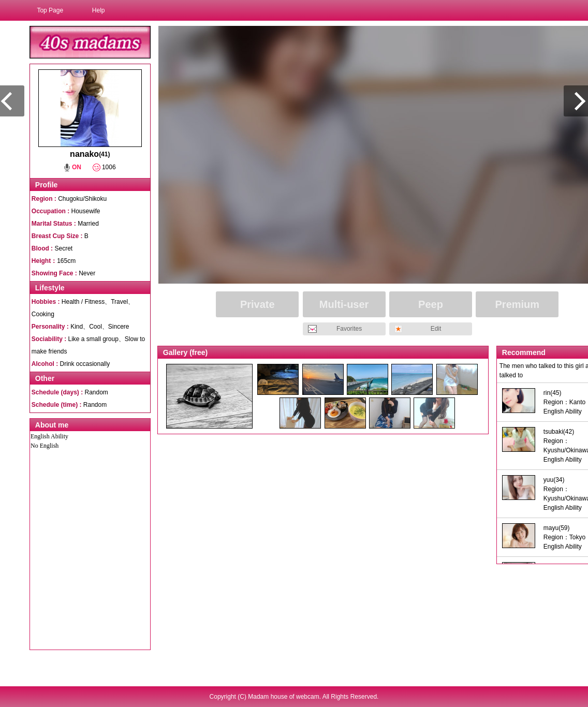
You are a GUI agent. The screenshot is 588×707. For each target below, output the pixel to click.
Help (99, 10)
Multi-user (344, 304)
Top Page (50, 10)
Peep (431, 304)
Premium (518, 304)
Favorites (349, 329)
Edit (436, 329)
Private (258, 304)
